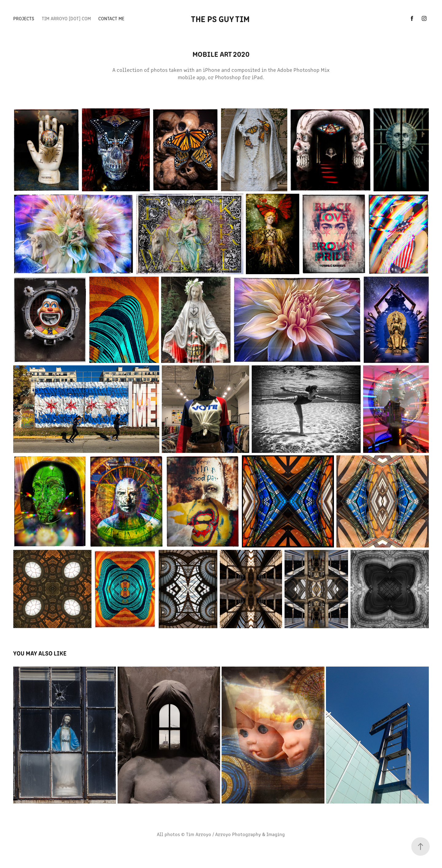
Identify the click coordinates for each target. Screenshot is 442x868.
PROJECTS (24, 18)
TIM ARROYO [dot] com (66, 18)
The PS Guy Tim (221, 18)
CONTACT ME (111, 18)
